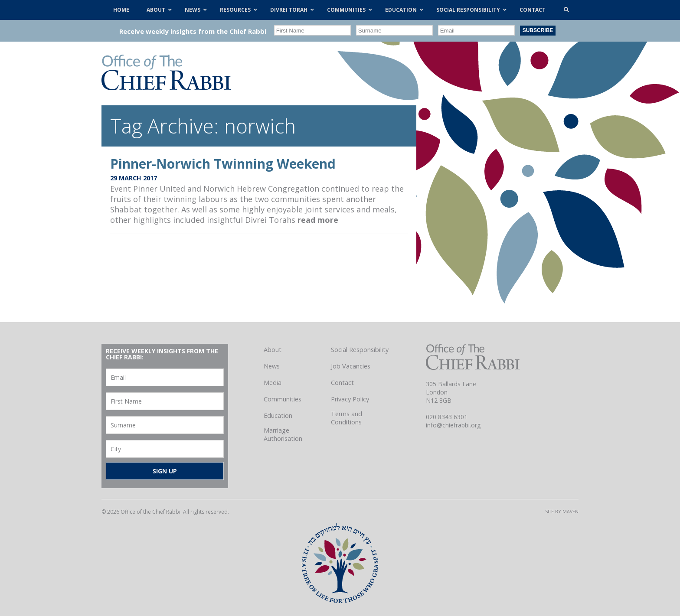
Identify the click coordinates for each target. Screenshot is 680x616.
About (273, 350)
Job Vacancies (351, 366)
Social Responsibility (360, 350)
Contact (342, 383)
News (272, 366)
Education (278, 416)
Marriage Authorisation (283, 434)
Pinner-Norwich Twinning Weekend (223, 164)
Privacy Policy (350, 399)
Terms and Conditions (347, 418)
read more (318, 220)
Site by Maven (562, 511)
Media (273, 383)
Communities (283, 399)
